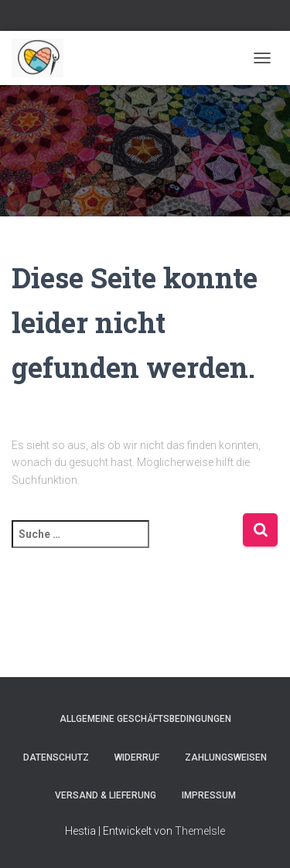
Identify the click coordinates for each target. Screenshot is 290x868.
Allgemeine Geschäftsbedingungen (145, 719)
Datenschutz (56, 757)
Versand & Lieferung (106, 795)
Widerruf (137, 757)
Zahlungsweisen (226, 757)
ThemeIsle (200, 831)
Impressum (209, 795)
